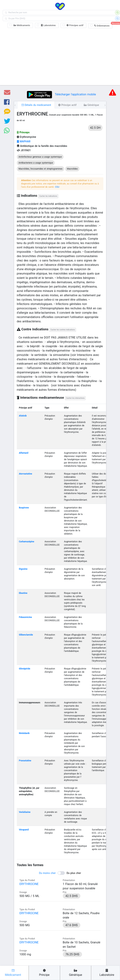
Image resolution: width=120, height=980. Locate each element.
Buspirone (24, 508)
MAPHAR (24, 141)
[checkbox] (20, 25)
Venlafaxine (25, 812)
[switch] (60, 873)
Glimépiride (25, 669)
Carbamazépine (27, 542)
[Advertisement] (60, 56)
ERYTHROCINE (29, 884)
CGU (57, 187)
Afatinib (23, 416)
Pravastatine (25, 761)
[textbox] (60, 13)
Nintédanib (24, 733)
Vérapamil (24, 830)
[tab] (36, 105)
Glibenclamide (26, 635)
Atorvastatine (26, 474)
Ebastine (23, 593)
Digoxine (23, 569)
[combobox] (60, 13)
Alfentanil (24, 453)
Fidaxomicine (26, 617)
